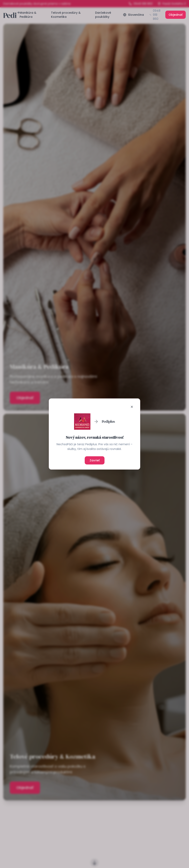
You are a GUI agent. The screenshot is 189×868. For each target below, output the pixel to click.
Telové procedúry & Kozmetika (66, 15)
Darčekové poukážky (103, 15)
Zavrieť (95, 460)
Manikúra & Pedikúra (28, 15)
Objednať (176, 15)
